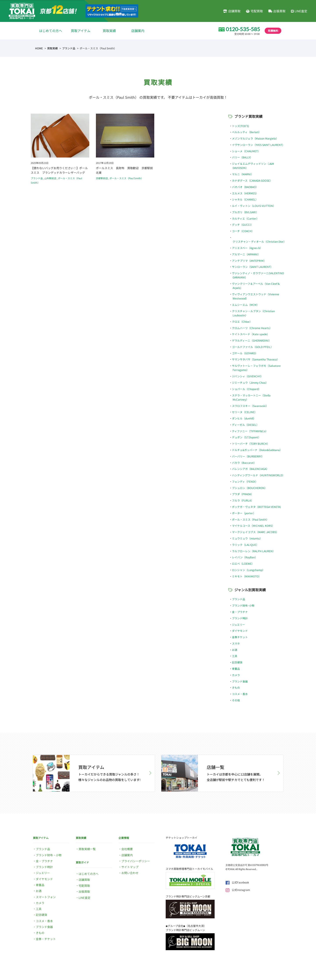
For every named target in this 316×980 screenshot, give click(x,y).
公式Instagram (238, 890)
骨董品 (236, 669)
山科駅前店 (50, 178)
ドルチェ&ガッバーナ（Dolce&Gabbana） (257, 450)
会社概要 (127, 849)
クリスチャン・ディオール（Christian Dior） (259, 241)
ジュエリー (238, 624)
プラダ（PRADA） (243, 494)
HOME (39, 48)
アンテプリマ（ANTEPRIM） (249, 261)
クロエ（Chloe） (242, 322)
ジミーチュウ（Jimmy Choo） (250, 383)
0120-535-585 (243, 29)
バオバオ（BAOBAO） (245, 187)
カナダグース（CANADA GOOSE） (252, 180)
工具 (235, 656)
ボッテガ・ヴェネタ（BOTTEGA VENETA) (256, 507)
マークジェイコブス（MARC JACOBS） (255, 532)
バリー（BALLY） (242, 157)
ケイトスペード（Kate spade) (250, 334)
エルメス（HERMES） (245, 193)
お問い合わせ (130, 873)
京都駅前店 (102, 178)
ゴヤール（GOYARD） (245, 353)
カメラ (236, 675)
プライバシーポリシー (136, 861)
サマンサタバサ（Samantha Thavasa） (256, 359)
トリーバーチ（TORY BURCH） (251, 443)
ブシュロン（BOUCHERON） (250, 488)
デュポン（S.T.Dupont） (246, 437)
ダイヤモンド (240, 631)
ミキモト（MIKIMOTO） (247, 576)
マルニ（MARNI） (243, 174)
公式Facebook (237, 882)
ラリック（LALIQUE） (245, 545)
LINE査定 (299, 11)
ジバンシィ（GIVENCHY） (248, 376)
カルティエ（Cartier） (245, 218)
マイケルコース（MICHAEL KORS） (253, 526)
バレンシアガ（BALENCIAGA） (250, 469)
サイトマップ (130, 867)
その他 (236, 700)
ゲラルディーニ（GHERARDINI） (252, 340)
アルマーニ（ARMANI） (246, 254)
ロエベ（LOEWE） (243, 563)
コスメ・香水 (240, 694)
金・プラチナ (240, 612)
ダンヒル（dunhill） (244, 418)
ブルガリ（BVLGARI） (245, 212)
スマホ (236, 643)
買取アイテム (81, 31)
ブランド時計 (240, 618)
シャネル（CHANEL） (245, 199)
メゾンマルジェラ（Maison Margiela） (255, 138)
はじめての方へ (51, 31)
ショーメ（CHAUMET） (246, 151)
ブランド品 (69, 48)
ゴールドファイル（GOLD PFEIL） (253, 347)
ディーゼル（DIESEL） (245, 425)
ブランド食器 (240, 681)
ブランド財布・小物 (49, 855)
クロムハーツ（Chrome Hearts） (252, 328)
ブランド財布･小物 (243, 605)
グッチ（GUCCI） (243, 225)
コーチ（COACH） (243, 231)
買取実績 (109, 31)
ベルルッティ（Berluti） (247, 132)
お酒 (235, 650)
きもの (236, 687)
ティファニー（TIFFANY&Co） (250, 431)
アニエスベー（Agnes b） (247, 248)
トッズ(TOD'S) (241, 126)
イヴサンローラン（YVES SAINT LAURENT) (258, 145)
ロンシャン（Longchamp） (248, 570)
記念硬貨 (237, 662)
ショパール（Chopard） (246, 389)
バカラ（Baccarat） (244, 463)
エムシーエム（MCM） (246, 305)
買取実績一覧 (87, 849)
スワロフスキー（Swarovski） (250, 406)
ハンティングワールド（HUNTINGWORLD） (258, 475)
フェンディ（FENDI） (245, 481)
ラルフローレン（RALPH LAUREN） (254, 551)
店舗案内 (138, 31)
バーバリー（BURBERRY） (248, 456)
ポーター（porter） (244, 513)
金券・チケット (46, 939)
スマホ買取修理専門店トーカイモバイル (189, 869)
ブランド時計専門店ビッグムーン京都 (188, 896)
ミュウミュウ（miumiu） (247, 538)
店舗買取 (232, 11)
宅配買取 (254, 11)
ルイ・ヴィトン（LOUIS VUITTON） (254, 206)
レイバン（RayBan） (245, 557)
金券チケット (240, 637)
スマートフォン (46, 897)
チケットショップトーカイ (181, 838)
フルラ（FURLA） (243, 500)
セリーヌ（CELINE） (244, 412)
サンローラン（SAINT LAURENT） (252, 267)
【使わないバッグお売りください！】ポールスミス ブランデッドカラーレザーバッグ (59, 170)
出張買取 (277, 11)
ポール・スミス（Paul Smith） (126, 178)
